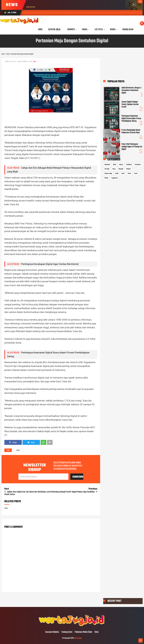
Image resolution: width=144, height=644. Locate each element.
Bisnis (115, 165)
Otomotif (121, 169)
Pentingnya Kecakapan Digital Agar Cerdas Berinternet (50, 264)
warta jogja (78, 638)
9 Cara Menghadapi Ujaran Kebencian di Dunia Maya (131, 131)
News (114, 169)
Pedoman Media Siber (83, 632)
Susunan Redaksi (52, 632)
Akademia (107, 165)
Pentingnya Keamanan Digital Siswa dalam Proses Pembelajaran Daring (131, 119)
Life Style (107, 169)
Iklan (97, 632)
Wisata (106, 178)
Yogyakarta (115, 178)
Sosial (117, 174)
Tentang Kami (67, 632)
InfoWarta (129, 165)
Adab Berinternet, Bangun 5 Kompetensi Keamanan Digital (131, 90)
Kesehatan (138, 165)
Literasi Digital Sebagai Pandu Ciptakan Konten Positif (130, 104)
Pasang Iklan (128, 30)
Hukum (121, 165)
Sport (123, 174)
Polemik (128, 169)
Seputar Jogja (108, 174)
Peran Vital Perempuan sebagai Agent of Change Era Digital (132, 147)
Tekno (18, 450)
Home (40, 30)
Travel (136, 174)
